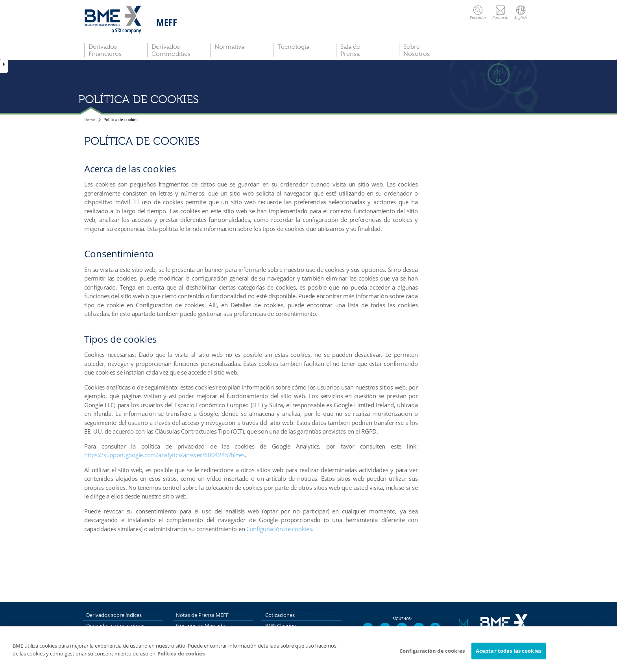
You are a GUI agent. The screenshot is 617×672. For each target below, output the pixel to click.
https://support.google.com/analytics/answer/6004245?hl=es (164, 455)
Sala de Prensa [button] (350, 50)
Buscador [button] (478, 13)
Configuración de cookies (279, 529)
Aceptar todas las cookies (509, 653)
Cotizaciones (280, 615)
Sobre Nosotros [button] (417, 50)
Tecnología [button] (293, 47)
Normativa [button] (229, 47)
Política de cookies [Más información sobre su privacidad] (181, 655)
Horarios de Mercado (201, 626)
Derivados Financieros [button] (105, 50)
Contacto (500, 13)
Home (90, 120)
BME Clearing (281, 626)
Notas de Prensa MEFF (202, 615)
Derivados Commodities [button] (171, 50)
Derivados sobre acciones (116, 626)
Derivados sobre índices (114, 615)
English (521, 13)
